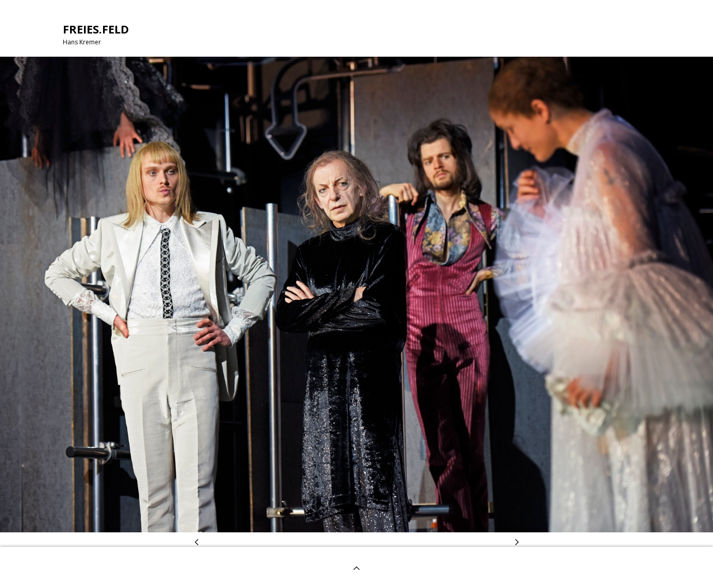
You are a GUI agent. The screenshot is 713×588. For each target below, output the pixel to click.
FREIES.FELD (96, 29)
